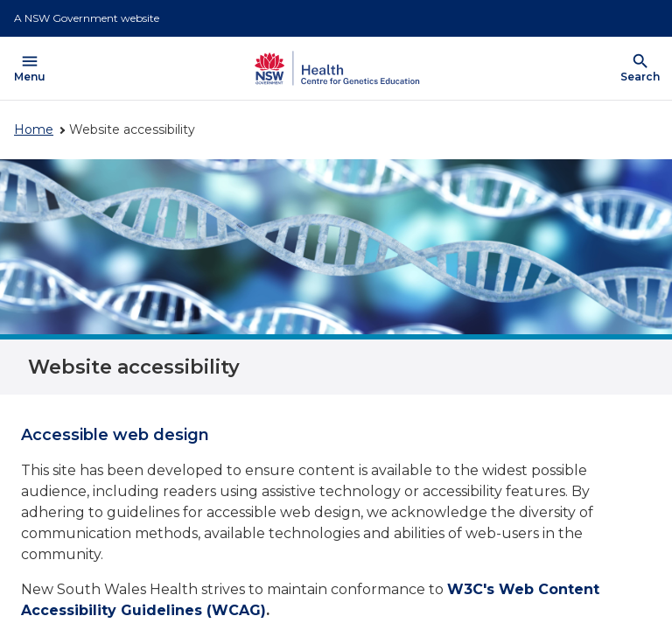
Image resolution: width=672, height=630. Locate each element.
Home (34, 129)
